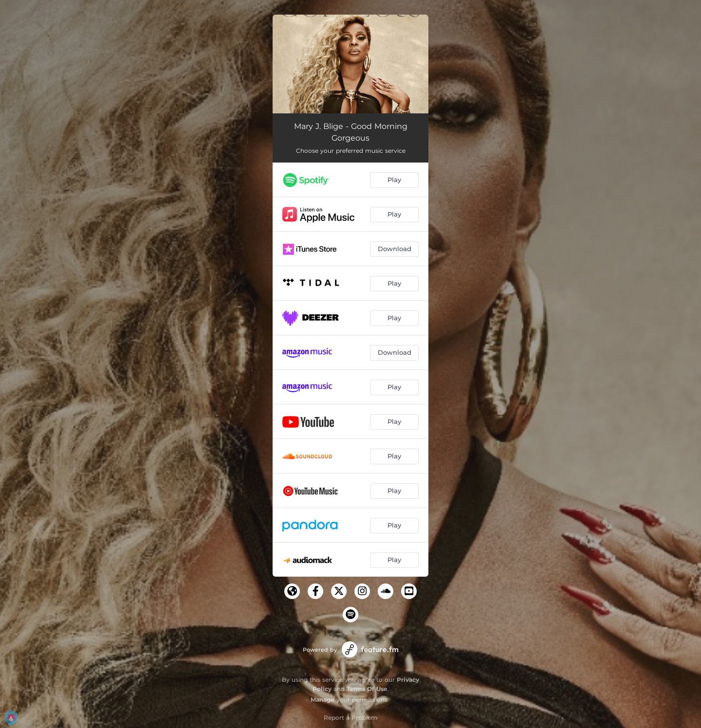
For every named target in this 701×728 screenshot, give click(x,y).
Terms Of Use (367, 689)
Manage (323, 700)
